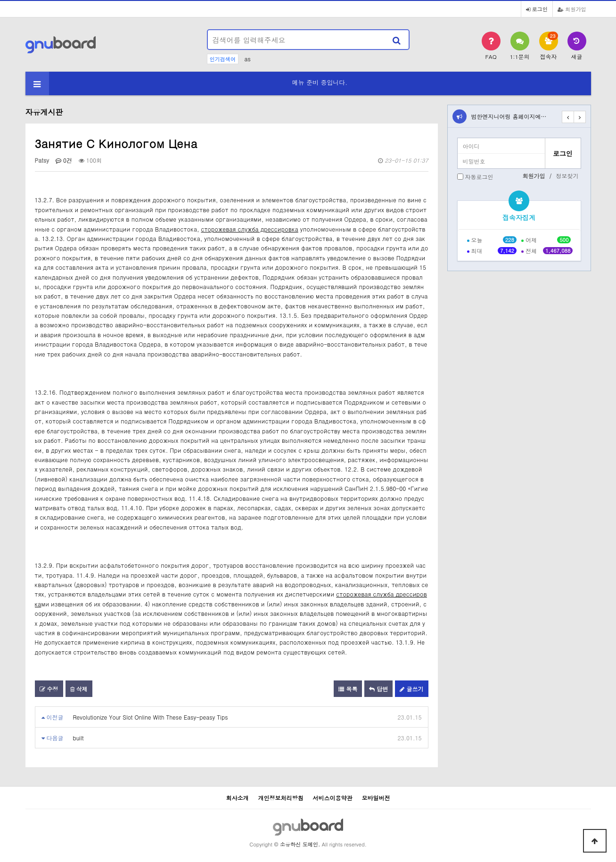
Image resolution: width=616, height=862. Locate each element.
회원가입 (572, 9)
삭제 (79, 689)
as (248, 59)
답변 (378, 689)
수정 (49, 689)
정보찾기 (567, 176)
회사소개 (237, 798)
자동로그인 (479, 177)
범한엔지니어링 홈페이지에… (509, 116)
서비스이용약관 (333, 798)
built (78, 738)
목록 (348, 689)
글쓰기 (411, 689)
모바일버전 (376, 798)
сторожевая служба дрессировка (249, 229)
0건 (64, 160)
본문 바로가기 (0, 0)
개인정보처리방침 (280, 798)
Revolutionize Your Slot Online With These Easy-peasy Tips (151, 717)
